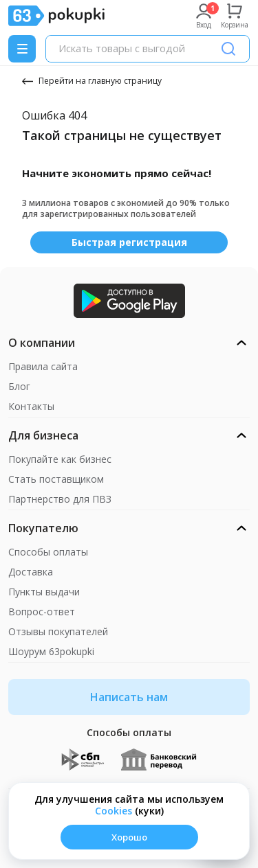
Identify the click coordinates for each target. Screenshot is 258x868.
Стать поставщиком (56, 479)
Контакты (31, 406)
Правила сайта (43, 366)
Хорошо (129, 837)
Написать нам (129, 697)
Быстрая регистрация (129, 242)
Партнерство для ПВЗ (60, 499)
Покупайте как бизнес (60, 459)
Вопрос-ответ (42, 612)
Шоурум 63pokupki (51, 651)
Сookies (114, 811)
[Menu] (22, 49)
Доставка (31, 572)
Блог (19, 386)
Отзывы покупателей (58, 631)
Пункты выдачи (44, 592)
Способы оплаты (48, 552)
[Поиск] (228, 49)
